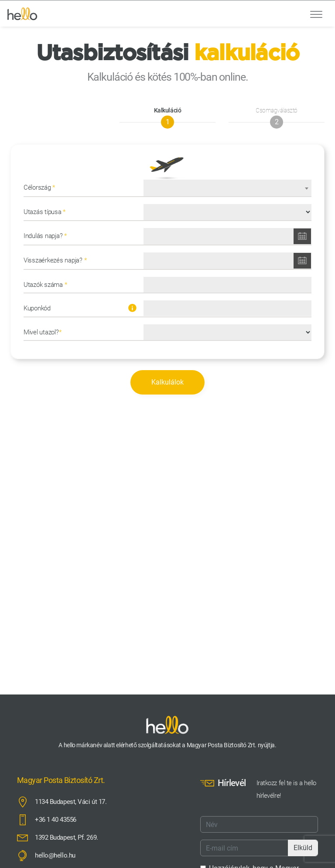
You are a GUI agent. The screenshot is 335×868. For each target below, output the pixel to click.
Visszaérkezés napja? (55, 260)
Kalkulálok (167, 382)
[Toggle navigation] (316, 14)
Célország (39, 187)
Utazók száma (45, 285)
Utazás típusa (44, 212)
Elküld (303, 848)
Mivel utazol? (42, 332)
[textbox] (227, 190)
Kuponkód (80, 308)
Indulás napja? (45, 236)
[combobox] (227, 188)
